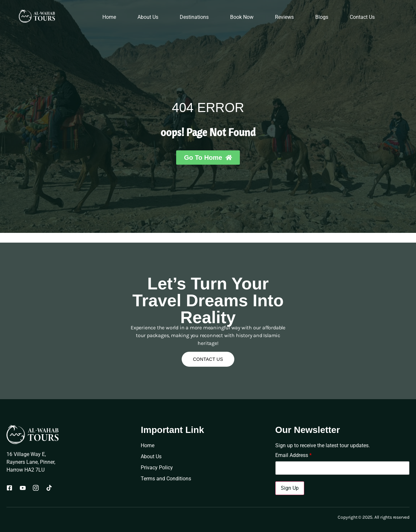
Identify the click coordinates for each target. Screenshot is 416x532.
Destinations (194, 17)
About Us (148, 17)
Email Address (293, 455)
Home (109, 17)
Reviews (284, 17)
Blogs (322, 17)
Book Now (242, 17)
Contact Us (362, 17)
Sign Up (290, 488)
